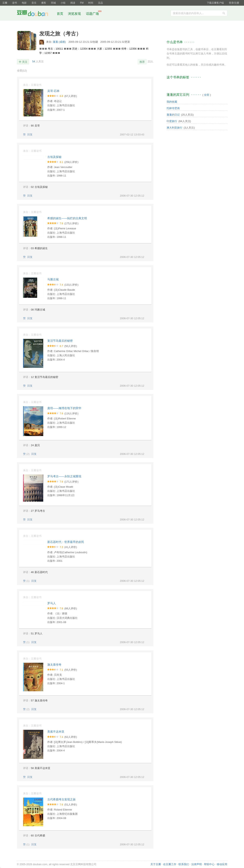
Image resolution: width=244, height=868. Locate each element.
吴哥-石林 (53, 91)
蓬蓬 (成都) (60, 42)
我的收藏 (172, 102)
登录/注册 (234, 3)
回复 (30, 135)
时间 (91, 3)
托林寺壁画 (173, 108)
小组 (63, 3)
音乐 (34, 3)
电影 (24, 3)
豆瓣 (5, 3)
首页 (60, 14)
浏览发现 (75, 14)
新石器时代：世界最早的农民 (66, 542)
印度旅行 (172, 121)
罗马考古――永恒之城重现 (64, 476)
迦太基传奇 (54, 665)
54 (34, 61)
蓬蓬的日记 (173, 115)
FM (82, 3)
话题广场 (92, 14)
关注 (25, 62)
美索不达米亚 (56, 732)
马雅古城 (53, 279)
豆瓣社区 (36, 14)
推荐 (142, 62)
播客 (44, 3)
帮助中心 (209, 864)
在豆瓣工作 (170, 864)
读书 (15, 3)
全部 (22, 71)
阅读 (73, 3)
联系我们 (184, 864)
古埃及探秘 (54, 157)
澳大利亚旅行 (174, 128)
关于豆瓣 (156, 864)
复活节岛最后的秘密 (60, 341)
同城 (53, 3)
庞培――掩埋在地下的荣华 (64, 408)
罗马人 (52, 603)
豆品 (100, 3)
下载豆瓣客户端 (215, 3)
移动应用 (222, 864)
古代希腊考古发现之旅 (61, 799)
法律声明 (196, 864)
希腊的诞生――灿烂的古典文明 (67, 218)
